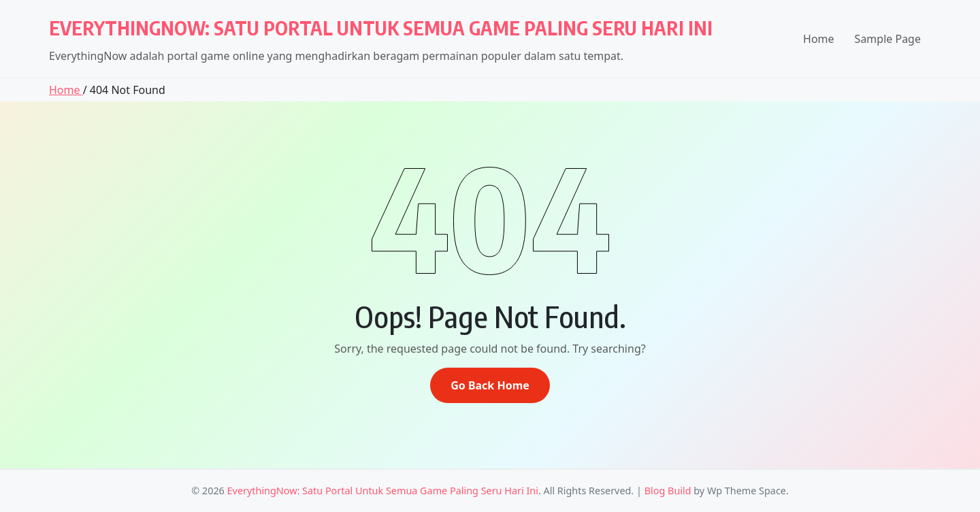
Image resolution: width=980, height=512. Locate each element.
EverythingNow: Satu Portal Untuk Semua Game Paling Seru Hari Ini (381, 28)
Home (819, 39)
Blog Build (668, 491)
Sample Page (888, 39)
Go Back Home (490, 385)
